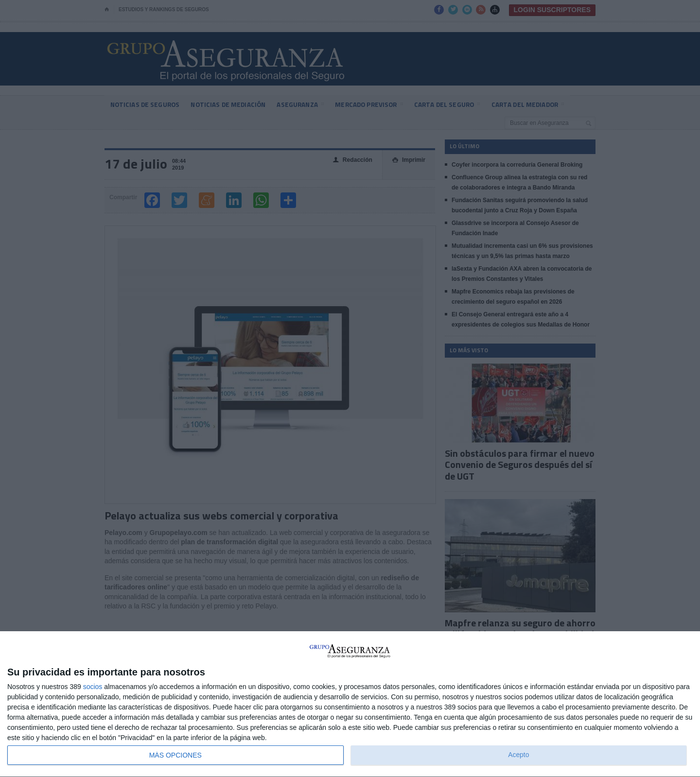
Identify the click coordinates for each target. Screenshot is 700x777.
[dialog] (350, 704)
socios (93, 687)
